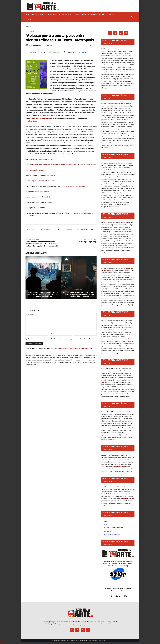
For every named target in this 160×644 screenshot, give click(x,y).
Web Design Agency (97, 640)
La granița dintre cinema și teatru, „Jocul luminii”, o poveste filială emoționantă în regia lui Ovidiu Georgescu (79, 294)
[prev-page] (27, 302)
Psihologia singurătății (88, 242)
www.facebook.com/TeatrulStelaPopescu (40, 175)
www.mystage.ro (59, 165)
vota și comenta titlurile (122, 339)
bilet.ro (83, 165)
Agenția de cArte (36, 45)
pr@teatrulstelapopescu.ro (76, 186)
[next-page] (30, 302)
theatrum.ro (91, 165)
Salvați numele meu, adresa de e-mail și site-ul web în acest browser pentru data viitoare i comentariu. (60, 339)
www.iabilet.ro (71, 165)
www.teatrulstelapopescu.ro (42, 165)
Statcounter (4, 643)
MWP (106, 640)
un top (126, 49)
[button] (132, 17)
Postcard (33, 26)
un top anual (128, 223)
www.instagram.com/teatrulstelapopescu (40, 181)
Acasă (27, 26)
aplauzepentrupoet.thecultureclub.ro (40, 118)
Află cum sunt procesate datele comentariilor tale (76, 348)
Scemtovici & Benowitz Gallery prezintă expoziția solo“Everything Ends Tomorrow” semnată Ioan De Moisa (43, 294)
